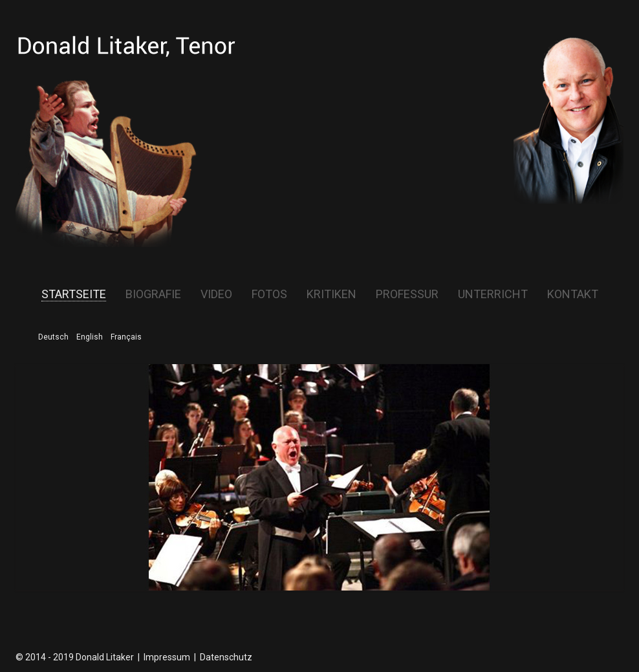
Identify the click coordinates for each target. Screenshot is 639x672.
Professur (407, 294)
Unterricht (493, 294)
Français (126, 337)
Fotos (269, 294)
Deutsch (53, 337)
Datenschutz (226, 657)
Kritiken (331, 294)
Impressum (167, 657)
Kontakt (573, 294)
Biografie (153, 294)
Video (216, 294)
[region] (319, 477)
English (90, 337)
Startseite (74, 294)
